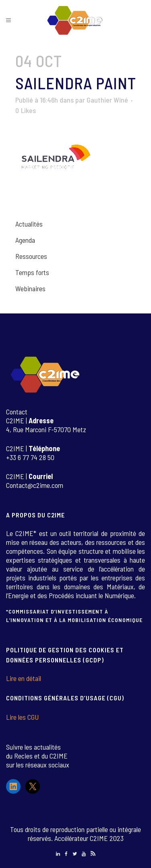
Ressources (31, 256)
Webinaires (30, 288)
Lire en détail (24, 678)
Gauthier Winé (107, 100)
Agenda (25, 240)
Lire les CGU (22, 717)
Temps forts (32, 272)
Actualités (29, 224)
